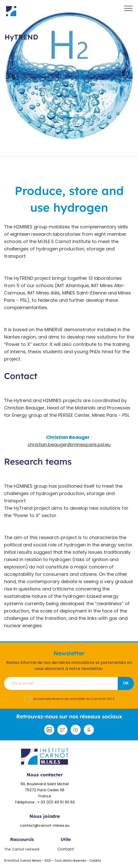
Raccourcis (22, 839)
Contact (66, 849)
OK (126, 683)
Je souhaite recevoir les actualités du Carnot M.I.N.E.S (74, 699)
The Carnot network (22, 849)
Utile (66, 839)
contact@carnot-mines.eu (45, 825)
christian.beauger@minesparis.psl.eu (69, 445)
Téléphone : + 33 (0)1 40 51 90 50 (45, 802)
